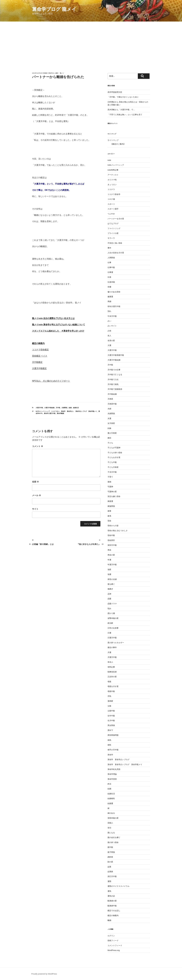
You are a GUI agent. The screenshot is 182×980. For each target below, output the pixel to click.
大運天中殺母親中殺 (116, 355)
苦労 (109, 828)
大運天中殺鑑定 (39, 368)
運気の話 (111, 896)
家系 (109, 516)
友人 (109, 336)
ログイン (111, 936)
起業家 (110, 872)
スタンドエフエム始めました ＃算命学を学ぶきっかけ (58, 331)
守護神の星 (112, 492)
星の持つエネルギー (116, 643)
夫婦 (109, 409)
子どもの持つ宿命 (115, 453)
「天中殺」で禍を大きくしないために (123, 97)
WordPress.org (114, 950)
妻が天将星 (112, 433)
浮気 (109, 696)
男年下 (110, 730)
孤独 (109, 482)
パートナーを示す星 (116, 219)
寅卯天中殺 (112, 545)
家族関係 (111, 506)
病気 (109, 740)
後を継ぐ (111, 584)
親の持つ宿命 (113, 842)
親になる (111, 833)
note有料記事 (113, 170)
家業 (109, 511)
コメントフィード (115, 945)
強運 (109, 574)
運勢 (109, 881)
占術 (109, 331)
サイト (35, 509)
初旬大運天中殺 (114, 306)
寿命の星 (111, 555)
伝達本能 (111, 282)
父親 (109, 706)
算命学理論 (112, 774)
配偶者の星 (112, 901)
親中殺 (110, 847)
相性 (109, 745)
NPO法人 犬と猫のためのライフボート (51, 381)
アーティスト (113, 175)
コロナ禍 (111, 199)
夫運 (109, 418)
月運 (109, 652)
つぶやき (111, 214)
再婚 (109, 301)
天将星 (110, 399)
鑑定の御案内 (38, 343)
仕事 (109, 262)
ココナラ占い (55, 411)
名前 (35, 482)
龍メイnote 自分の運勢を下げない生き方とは (53, 318)
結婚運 (110, 803)
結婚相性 (111, 798)
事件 (109, 248)
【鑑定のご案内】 (118, 144)
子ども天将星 (113, 467)
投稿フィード (113, 941)
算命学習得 (112, 779)
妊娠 (109, 428)
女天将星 (111, 423)
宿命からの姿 (113, 526)
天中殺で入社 (113, 379)
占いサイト (112, 326)
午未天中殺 (112, 316)
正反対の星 (112, 677)
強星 (109, 569)
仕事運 (110, 272)
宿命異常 (111, 540)
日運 (109, 633)
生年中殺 (111, 716)
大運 (109, 345)
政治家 (110, 623)
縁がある (111, 813)
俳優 (109, 287)
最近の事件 (112, 647)
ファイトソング (114, 228)
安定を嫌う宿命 (114, 496)
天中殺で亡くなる (115, 375)
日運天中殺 (112, 638)
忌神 (109, 594)
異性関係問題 (113, 735)
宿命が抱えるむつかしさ (118, 531)
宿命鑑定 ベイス (40, 356)
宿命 (109, 521)
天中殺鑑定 (37, 362)
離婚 (109, 920)
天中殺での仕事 (114, 370)
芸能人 (110, 823)
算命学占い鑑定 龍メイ (56, 73)
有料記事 (111, 667)
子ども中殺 (112, 462)
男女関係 (111, 725)
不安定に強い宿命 (115, 243)
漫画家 (110, 701)
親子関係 (111, 852)
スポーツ (111, 204)
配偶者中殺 (112, 906)
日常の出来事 (113, 628)
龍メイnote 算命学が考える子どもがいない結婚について (59, 325)
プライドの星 (113, 233)
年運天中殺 (112, 565)
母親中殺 (111, 691)
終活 (109, 784)
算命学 (110, 755)
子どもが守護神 (114, 448)
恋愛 (109, 599)
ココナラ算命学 (114, 194)
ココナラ (111, 189)
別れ (109, 311)
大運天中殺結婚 (49, 408)
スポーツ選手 (113, 209)
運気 (109, 891)
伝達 (109, 277)
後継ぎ (110, 589)
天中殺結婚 (112, 394)
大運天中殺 (39, 408)
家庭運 (110, 501)
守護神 (110, 487)
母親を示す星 (113, 686)
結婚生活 (76, 408)
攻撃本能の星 (113, 618)
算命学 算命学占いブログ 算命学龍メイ (125, 764)
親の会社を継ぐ (114, 837)
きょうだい (112, 185)
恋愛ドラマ (112, 604)
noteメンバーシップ (43, 411)
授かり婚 (111, 613)
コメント (38, 446)
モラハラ (111, 238)
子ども (110, 443)
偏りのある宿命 (114, 292)
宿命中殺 (111, 535)
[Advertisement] (91, 41)
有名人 (110, 662)
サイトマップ (113, 140)
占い (109, 321)
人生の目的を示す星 (116, 253)
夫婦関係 (64, 408)
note (109, 160)
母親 (109, 682)
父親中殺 (111, 711)
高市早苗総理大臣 (115, 92)
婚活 (109, 438)
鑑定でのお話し (114, 911)
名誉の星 (111, 341)
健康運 (110, 297)
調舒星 (110, 857)
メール (37, 495)
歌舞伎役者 (112, 672)
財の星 (110, 862)
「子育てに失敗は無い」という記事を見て (125, 115)
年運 (109, 560)
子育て (110, 477)
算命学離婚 (60, 413)
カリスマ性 (112, 180)
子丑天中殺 (112, 472)
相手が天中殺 (113, 750)
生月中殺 (111, 721)
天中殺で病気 (113, 384)
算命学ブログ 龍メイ (54, 9)
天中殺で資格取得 (115, 389)
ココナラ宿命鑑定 (40, 350)
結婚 (70, 408)
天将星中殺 (112, 404)
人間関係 (111, 258)
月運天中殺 (112, 657)
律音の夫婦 (112, 579)
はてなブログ (113, 223)
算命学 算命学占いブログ (119, 759)
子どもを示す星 (114, 457)
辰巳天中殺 (112, 876)
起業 (109, 867)
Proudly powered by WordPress (44, 974)
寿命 (109, 550)
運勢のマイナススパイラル (119, 886)
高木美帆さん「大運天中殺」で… (121, 110)
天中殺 (58, 408)
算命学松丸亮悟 (115, 769)
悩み (109, 608)
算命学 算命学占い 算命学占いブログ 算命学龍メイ (79, 411)
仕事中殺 (111, 267)
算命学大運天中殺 (50, 413)
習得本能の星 (113, 818)
